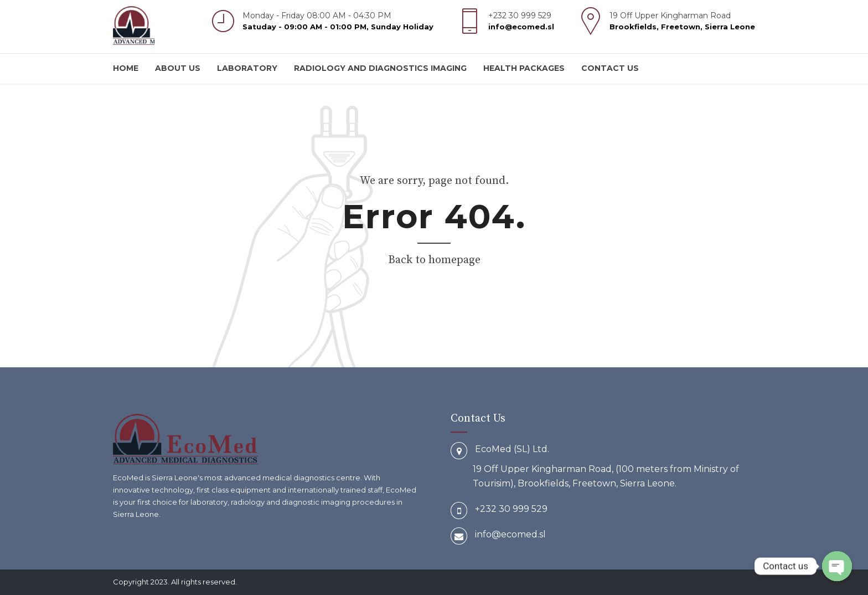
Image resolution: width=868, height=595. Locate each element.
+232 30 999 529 (511, 509)
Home (126, 68)
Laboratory (247, 68)
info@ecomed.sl (510, 534)
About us (178, 68)
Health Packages (524, 68)
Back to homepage (434, 260)
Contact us (610, 68)
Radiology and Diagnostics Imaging (380, 68)
